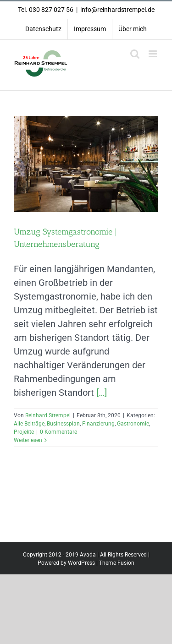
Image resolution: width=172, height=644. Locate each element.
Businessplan (63, 424)
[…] (102, 393)
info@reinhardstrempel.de (117, 10)
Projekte (24, 432)
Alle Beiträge (29, 424)
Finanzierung (98, 424)
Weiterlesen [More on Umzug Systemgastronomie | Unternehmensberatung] (28, 440)
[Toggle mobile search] (135, 54)
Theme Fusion (117, 563)
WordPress (81, 563)
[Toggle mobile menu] (153, 54)
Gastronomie (133, 424)
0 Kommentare (58, 432)
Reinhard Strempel (48, 415)
